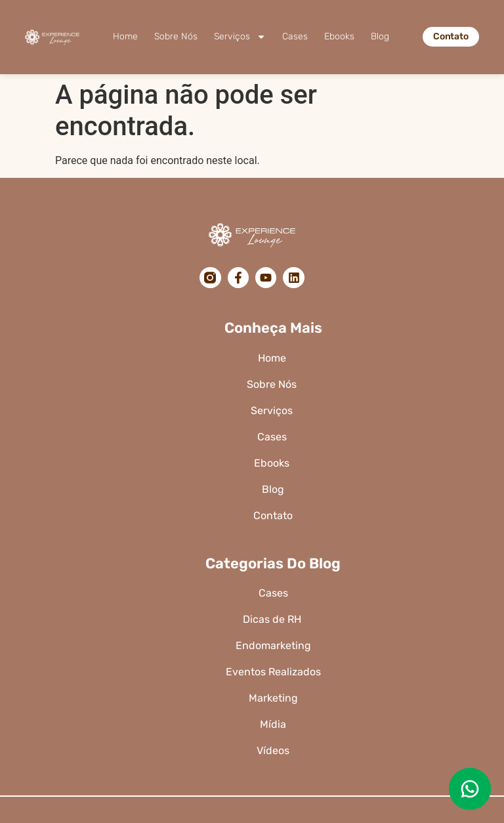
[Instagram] (210, 278)
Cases (295, 36)
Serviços (240, 37)
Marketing (273, 698)
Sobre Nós (176, 36)
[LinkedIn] (293, 278)
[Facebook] (238, 278)
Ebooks (339, 36)
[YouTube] (266, 278)
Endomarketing (273, 645)
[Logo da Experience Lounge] (52, 37)
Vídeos (273, 750)
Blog (380, 36)
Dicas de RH (273, 619)
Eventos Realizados (273, 672)
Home (125, 36)
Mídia (273, 724)
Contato (273, 516)
